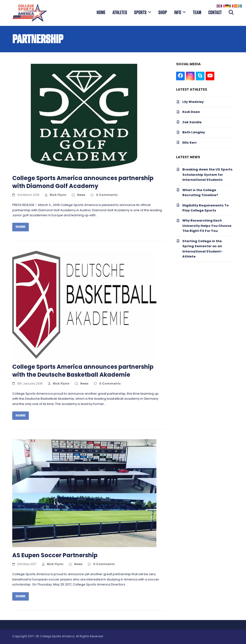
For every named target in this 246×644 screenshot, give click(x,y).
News (81, 195)
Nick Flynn (58, 195)
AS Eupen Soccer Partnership (55, 556)
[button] (231, 13)
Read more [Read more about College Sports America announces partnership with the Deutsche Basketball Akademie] (21, 416)
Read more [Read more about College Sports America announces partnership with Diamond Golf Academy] (21, 227)
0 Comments (107, 195)
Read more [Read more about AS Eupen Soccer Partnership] (21, 596)
